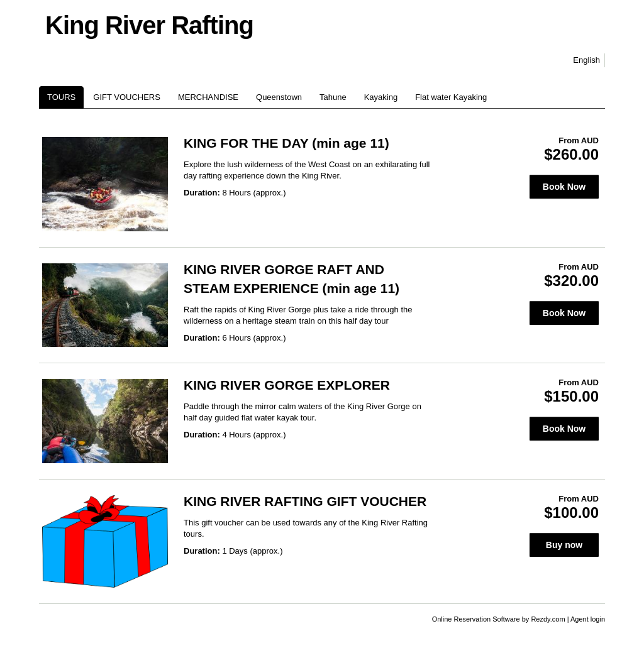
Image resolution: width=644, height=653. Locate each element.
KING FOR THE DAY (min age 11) (286, 143)
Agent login (588, 619)
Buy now (564, 545)
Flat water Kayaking (451, 97)
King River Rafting (149, 25)
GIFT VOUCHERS (127, 97)
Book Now (564, 187)
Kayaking (381, 97)
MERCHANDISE (208, 97)
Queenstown (279, 97)
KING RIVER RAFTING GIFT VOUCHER (305, 501)
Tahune (333, 97)
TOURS (61, 97)
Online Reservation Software (476, 619)
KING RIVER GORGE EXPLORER (287, 385)
